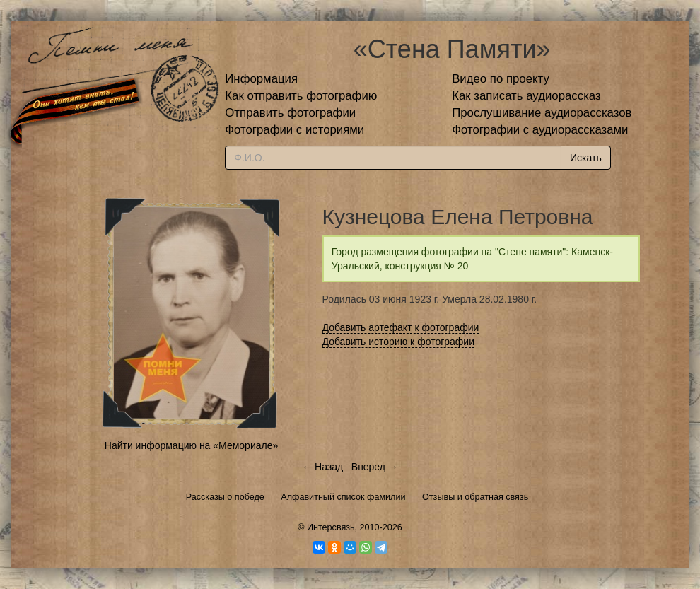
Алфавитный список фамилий (343, 497)
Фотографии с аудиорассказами (540, 130)
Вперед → (375, 467)
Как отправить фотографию (301, 96)
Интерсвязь (331, 527)
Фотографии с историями (294, 130)
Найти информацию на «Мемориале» (191, 445)
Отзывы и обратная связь (475, 497)
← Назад (322, 467)
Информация (261, 79)
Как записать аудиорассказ (526, 96)
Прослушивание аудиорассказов (542, 113)
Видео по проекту (501, 79)
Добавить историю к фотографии (399, 342)
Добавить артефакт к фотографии (401, 327)
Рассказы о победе (225, 497)
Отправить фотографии (290, 113)
